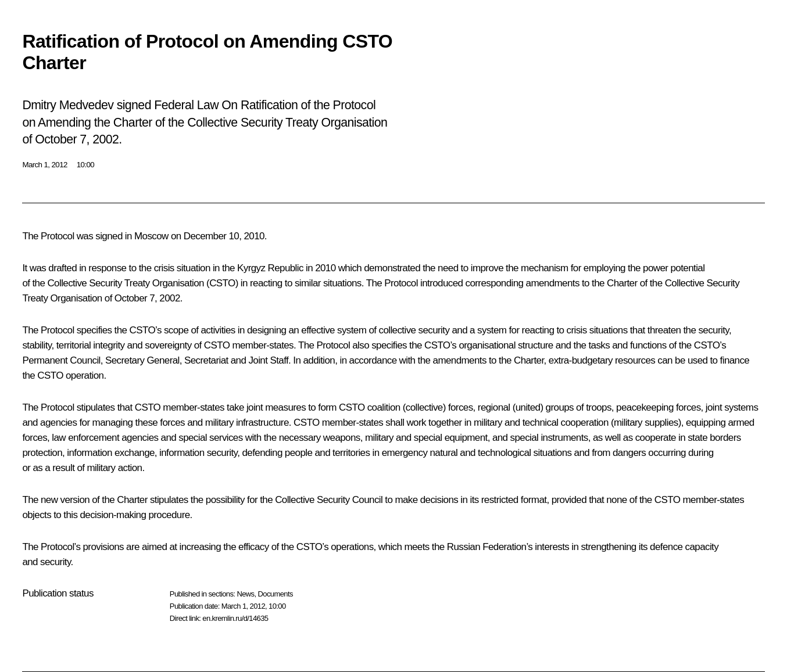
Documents (276, 594)
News (245, 594)
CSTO (222, 283)
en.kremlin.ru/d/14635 (235, 618)
